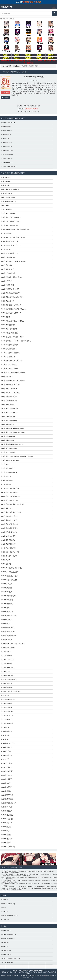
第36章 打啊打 (5, 317)
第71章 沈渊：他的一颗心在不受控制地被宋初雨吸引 (17, 456)
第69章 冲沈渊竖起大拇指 (9, 448)
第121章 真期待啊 (6, 656)
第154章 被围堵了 (6, 787)
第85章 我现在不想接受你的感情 (11, 512)
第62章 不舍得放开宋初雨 (9, 421)
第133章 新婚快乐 (6, 703)
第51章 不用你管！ (7, 377)
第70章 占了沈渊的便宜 (8, 452)
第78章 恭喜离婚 (6, 484)
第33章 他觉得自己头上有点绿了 (11, 305)
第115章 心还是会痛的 (8, 632)
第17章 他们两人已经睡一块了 (10, 241)
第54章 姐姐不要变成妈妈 (9, 389)
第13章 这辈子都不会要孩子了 (10, 225)
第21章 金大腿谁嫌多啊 (8, 257)
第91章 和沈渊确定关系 (8, 536)
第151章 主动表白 (6, 775)
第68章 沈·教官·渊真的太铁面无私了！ (13, 444)
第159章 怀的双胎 (6, 163)
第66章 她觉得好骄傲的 (8, 436)
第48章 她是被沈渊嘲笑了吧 (10, 365)
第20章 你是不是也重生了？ (10, 253)
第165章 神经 (5, 139)
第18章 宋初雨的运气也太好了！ (11, 245)
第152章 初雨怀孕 (6, 779)
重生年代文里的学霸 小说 (9, 935)
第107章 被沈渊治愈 (7, 600)
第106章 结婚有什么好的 (9, 596)
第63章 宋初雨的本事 (7, 425)
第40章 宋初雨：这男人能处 (10, 333)
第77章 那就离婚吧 (7, 480)
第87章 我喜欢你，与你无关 (10, 520)
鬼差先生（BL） (6, 900)
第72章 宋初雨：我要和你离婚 (10, 460)
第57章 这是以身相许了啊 (9, 401)
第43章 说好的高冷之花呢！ (10, 345)
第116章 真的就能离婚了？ (9, 636)
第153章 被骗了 (6, 783)
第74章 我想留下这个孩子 (9, 468)
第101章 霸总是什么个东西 (9, 576)
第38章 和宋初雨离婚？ (8, 325)
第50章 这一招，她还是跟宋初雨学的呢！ (14, 373)
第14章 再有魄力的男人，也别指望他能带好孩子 (16, 229)
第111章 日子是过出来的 (9, 616)
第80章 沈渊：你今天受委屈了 (10, 492)
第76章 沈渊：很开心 (7, 476)
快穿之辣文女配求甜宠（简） (10, 916)
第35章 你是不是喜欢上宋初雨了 (11, 313)
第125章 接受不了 (6, 672)
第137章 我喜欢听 (6, 719)
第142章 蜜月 (5, 739)
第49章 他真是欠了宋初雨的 (10, 369)
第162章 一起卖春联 (7, 151)
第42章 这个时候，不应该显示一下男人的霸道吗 (16, 341)
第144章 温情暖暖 (6, 747)
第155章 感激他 (6, 791)
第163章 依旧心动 (6, 147)
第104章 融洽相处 (6, 588)
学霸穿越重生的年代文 (8, 939)
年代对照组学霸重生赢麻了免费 (11, 958)
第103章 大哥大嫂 (6, 584)
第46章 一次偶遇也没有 (8, 357)
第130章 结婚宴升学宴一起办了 (11, 691)
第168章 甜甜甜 (6, 127)
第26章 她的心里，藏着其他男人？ (12, 277)
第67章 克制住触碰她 (7, 440)
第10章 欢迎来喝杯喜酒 (8, 213)
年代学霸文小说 (6, 951)
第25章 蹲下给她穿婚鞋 (8, 273)
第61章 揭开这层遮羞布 (8, 417)
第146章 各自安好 (6, 755)
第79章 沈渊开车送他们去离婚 (10, 488)
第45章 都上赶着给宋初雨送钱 (10, 353)
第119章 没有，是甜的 (8, 648)
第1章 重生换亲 (6, 177)
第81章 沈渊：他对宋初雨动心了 (11, 496)
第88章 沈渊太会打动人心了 (10, 524)
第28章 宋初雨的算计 (7, 285)
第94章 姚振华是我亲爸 (8, 548)
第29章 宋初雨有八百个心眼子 (10, 289)
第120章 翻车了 (6, 652)
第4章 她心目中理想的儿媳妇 (10, 189)
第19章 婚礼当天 (6, 249)
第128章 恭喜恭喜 (6, 683)
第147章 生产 (5, 759)
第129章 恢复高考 (6, 687)
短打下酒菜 (4, 912)
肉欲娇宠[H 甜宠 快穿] (8, 904)
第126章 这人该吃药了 (8, 676)
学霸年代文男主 (6, 931)
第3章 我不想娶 (6, 185)
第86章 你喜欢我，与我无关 (10, 516)
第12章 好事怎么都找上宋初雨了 (11, 221)
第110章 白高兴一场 (7, 612)
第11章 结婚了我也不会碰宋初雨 (11, 217)
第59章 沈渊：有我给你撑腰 (10, 409)
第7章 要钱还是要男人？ (9, 201)
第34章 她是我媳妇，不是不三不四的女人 (14, 309)
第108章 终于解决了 (7, 604)
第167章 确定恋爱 (6, 131)
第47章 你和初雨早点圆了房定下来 (12, 361)
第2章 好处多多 (6, 181)
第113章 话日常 (6, 624)
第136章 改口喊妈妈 (7, 715)
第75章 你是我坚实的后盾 (9, 472)
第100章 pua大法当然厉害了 (10, 572)
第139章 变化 (5, 727)
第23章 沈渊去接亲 (7, 265)
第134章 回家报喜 (6, 707)
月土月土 (36, 80)
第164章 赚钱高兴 (6, 143)
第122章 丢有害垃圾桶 (8, 660)
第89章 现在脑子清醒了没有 (10, 528)
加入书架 (5, 98)
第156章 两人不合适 (7, 795)
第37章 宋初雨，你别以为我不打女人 (12, 321)
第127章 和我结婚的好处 (9, 679)
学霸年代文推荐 (6, 955)
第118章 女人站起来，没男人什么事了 (13, 644)
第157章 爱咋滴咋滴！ (8, 799)
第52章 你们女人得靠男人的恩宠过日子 (13, 381)
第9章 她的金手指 (6, 209)
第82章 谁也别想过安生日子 (10, 500)
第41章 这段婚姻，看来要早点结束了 (12, 337)
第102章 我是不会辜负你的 (9, 580)
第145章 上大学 (6, 751)
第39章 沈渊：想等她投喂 (9, 329)
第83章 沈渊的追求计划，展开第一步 (12, 504)
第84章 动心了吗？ (7, 508)
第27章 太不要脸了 (7, 281)
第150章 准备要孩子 (7, 771)
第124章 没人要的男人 (8, 668)
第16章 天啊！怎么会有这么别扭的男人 (13, 237)
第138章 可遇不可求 (7, 723)
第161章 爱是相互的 (7, 155)
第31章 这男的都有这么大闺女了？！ (12, 297)
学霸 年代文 (5, 947)
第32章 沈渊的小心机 (7, 301)
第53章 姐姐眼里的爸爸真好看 (10, 385)
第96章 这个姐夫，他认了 (9, 556)
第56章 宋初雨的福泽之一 (9, 397)
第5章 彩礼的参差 (6, 193)
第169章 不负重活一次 (32, 112)
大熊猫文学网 (7, 66)
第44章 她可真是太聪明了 (9, 349)
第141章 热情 (5, 735)
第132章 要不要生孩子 (8, 699)
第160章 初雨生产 (6, 159)
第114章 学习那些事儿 (8, 628)
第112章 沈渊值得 (6, 620)
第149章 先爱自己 (6, 767)
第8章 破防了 (5, 205)
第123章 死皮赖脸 (6, 664)
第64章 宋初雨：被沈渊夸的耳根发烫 (12, 428)
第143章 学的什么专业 (8, 743)
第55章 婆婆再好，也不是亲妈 (10, 393)
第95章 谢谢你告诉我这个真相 (10, 552)
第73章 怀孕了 (5, 464)
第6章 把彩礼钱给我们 (8, 197)
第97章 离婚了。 (6, 560)
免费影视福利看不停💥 (33, 2)
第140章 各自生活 (6, 731)
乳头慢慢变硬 (5, 920)
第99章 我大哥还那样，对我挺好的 (12, 568)
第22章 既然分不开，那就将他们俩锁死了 (14, 261)
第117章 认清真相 (6, 640)
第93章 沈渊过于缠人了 (8, 544)
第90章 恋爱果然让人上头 (9, 532)
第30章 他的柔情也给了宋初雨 (10, 293)
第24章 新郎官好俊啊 (7, 269)
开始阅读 (5, 92)
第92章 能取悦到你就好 (8, 540)
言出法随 (4, 908)
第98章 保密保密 (6, 564)
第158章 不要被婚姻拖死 (9, 167)
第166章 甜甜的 (6, 135)
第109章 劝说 (5, 608)
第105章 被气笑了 (6, 592)
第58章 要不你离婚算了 (8, 405)
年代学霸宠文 (5, 943)
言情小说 (16, 66)
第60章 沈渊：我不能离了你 (10, 413)
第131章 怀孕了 (6, 695)
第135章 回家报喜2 (7, 711)
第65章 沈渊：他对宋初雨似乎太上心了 (13, 432)
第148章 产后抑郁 (6, 763)
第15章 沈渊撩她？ (7, 233)
